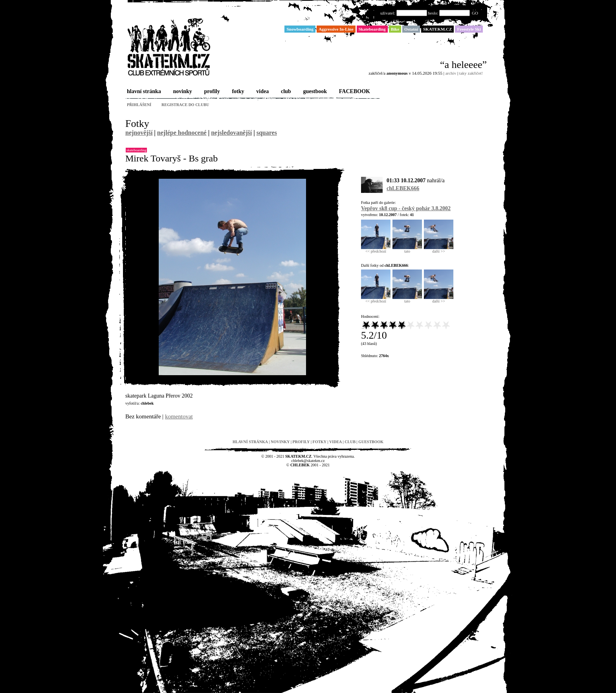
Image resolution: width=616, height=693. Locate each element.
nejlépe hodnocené (182, 133)
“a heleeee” (463, 65)
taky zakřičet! (471, 73)
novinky (182, 92)
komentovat (179, 416)
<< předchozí (376, 249)
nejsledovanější (231, 133)
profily (211, 92)
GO (475, 13)
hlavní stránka (143, 92)
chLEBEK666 (403, 188)
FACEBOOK (354, 92)
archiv (451, 73)
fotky (237, 92)
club (285, 92)
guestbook (314, 92)
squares (267, 133)
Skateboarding (136, 150)
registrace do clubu (185, 105)
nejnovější (139, 133)
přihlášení (139, 105)
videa (262, 92)
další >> (439, 249)
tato (407, 249)
